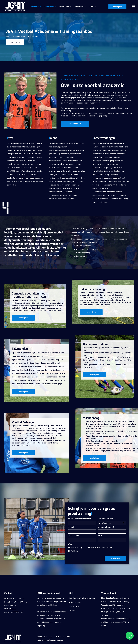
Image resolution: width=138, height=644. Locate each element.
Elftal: (100, 536)
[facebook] (6, 320)
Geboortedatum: (105, 519)
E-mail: (71, 527)
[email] (6, 317)
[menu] (133, 6)
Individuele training (92, 289)
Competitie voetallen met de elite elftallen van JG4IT (29, 295)
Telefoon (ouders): (106, 527)
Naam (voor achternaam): (80, 519)
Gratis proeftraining (96, 344)
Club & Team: (74, 536)
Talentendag (20, 349)
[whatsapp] (6, 327)
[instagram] (6, 324)
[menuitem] (43, 6)
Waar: (71, 544)
